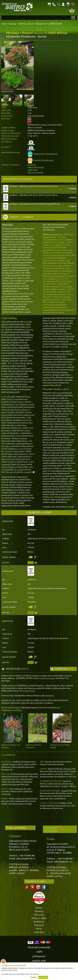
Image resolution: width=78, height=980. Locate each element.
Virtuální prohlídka (51, 829)
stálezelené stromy (35, 173)
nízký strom (32, 170)
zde (59, 708)
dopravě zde (30, 691)
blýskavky (32, 165)
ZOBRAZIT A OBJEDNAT (22, 217)
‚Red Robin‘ (29, 330)
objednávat (49, 696)
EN (73, 4)
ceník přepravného (47, 678)
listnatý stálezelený (36, 167)
